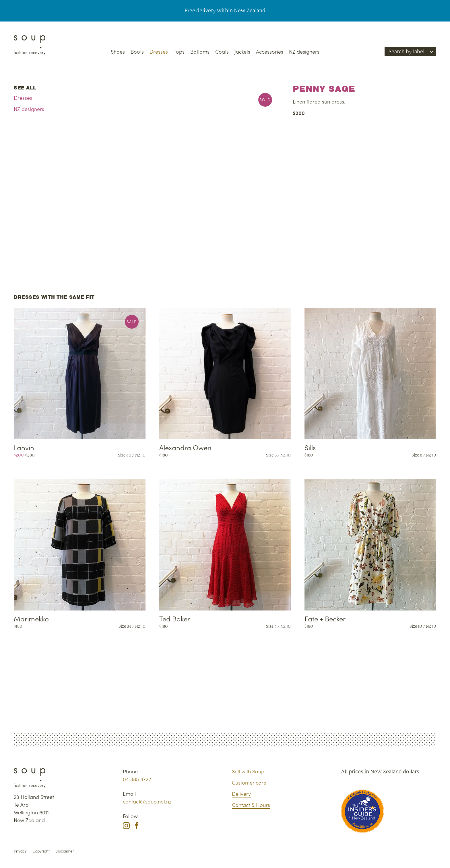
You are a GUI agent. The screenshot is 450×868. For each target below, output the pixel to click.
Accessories (270, 51)
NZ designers (304, 51)
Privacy (20, 851)
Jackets (242, 51)
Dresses (159, 51)
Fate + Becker (325, 618)
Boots (137, 51)
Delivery (241, 794)
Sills (310, 447)
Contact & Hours (251, 805)
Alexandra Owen (185, 447)
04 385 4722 (137, 779)
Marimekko (31, 618)
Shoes (118, 51)
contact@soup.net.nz (147, 801)
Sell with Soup (248, 771)
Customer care (249, 782)
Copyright (41, 851)
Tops (179, 51)
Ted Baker (175, 618)
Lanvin (24, 447)
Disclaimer (65, 851)
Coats (222, 51)
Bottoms (200, 51)
